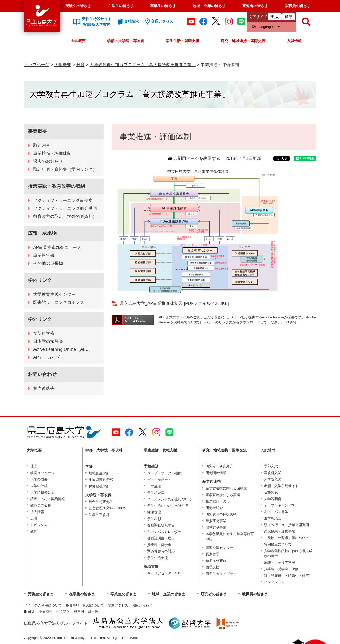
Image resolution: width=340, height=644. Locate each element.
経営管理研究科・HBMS (108, 508)
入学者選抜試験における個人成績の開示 (288, 554)
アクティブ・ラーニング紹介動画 (65, 208)
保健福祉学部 (99, 486)
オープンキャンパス (280, 505)
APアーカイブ (47, 357)
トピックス (39, 525)
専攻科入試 (273, 473)
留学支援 (212, 567)
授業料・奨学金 (159, 545)
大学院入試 (273, 479)
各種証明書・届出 (161, 538)
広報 (34, 518)
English (30, 611)
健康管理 (154, 512)
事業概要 (37, 131)
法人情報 (37, 512)
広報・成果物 (42, 233)
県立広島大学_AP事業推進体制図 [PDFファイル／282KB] (174, 303)
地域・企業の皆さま (209, 6)
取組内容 (42, 145)
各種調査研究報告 (161, 525)
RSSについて (93, 605)
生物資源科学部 (101, 480)
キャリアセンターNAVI (165, 573)
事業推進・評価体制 (52, 153)
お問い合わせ (42, 374)
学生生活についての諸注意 (168, 506)
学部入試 (271, 466)
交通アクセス (118, 605)
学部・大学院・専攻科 (126, 41)
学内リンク (40, 280)
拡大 (275, 17)
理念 (34, 466)
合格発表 (271, 492)
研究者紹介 (214, 508)
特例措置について (278, 544)
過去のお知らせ (48, 161)
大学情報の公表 (42, 492)
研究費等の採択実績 (221, 514)
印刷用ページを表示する (197, 158)
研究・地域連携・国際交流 (243, 41)
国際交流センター (219, 548)
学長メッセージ (42, 473)
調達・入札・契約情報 (48, 499)
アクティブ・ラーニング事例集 (63, 200)
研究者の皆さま (255, 6)
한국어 (79, 611)
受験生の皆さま (78, 6)
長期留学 (212, 554)
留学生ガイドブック (221, 574)
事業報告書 (44, 255)
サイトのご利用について (43, 605)
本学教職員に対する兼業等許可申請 (230, 537)
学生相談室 (156, 493)
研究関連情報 (216, 473)
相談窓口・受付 (218, 501)
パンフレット (274, 582)
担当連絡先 (44, 388)
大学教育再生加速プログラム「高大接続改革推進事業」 (143, 65)
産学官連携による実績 (223, 495)
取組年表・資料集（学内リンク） (65, 169)
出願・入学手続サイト (281, 486)
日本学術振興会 (48, 341)
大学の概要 (39, 479)
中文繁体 (63, 611)
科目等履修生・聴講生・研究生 (288, 576)
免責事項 (73, 605)
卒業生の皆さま (163, 6)
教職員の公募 (41, 505)
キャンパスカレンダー (164, 532)
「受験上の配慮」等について (286, 538)
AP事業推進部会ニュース (57, 247)
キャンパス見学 (276, 512)
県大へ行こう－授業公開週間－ (288, 525)
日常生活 (154, 486)
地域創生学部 (99, 473)
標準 (288, 17)
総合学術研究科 (101, 502)
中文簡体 (46, 611)
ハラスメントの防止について (170, 499)
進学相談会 (273, 518)
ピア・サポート (159, 480)
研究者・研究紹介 (219, 466)
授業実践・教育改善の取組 (57, 186)
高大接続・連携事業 (280, 531)
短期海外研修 (216, 561)
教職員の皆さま (298, 6)
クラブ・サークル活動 (164, 473)
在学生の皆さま (121, 6)
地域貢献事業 (216, 527)
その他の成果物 (48, 263)
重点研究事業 (216, 521)
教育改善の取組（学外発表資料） (65, 216)
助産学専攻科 (99, 515)
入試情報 (294, 41)
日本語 (93, 611)
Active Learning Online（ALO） (63, 349)
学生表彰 (154, 519)
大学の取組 (39, 486)
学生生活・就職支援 (182, 41)
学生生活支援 (158, 558)
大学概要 (78, 41)
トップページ (37, 65)
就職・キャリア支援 (280, 563)
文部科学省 (44, 333)
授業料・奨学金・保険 (281, 569)
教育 (80, 65)
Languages (266, 27)
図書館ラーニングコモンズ (59, 302)
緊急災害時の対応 (161, 551)
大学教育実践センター (54, 294)
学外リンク (40, 319)
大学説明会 (273, 499)
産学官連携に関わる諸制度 (226, 488)
